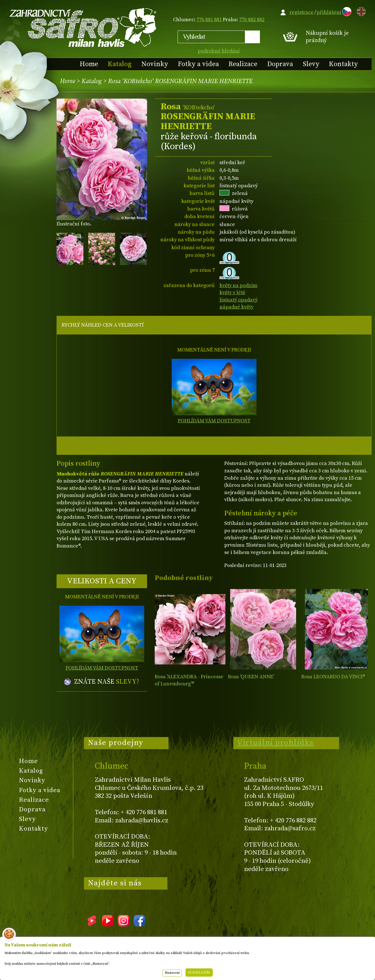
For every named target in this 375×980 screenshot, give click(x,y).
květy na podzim (238, 285)
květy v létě (232, 293)
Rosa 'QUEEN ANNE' (251, 677)
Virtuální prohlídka (275, 743)
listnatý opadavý (239, 300)
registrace (302, 12)
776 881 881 (209, 20)
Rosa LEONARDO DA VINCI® (333, 677)
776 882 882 (252, 20)
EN (360, 11)
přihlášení (329, 12)
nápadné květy (236, 307)
